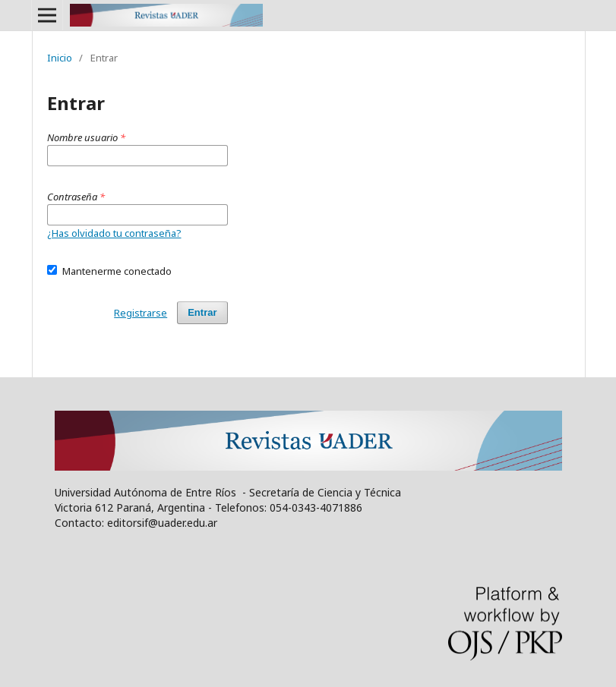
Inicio (60, 58)
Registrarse (141, 313)
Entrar (202, 312)
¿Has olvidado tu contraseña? (114, 233)
